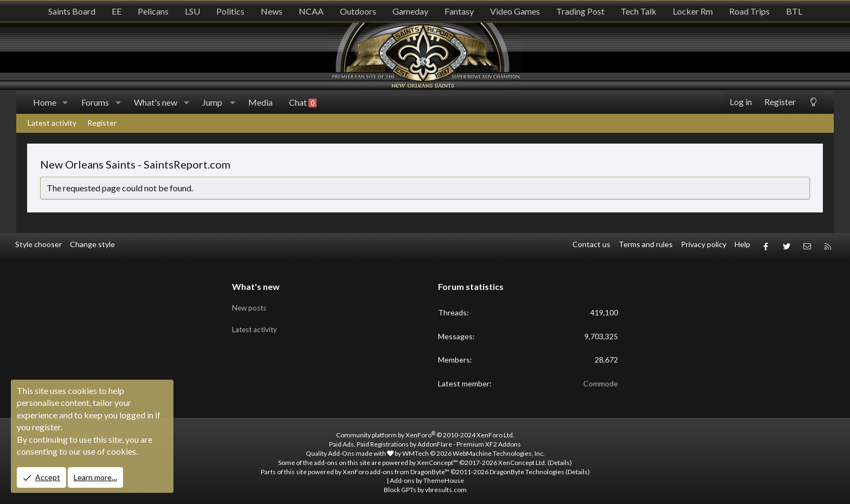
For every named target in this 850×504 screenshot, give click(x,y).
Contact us (591, 244)
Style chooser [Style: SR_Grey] (38, 244)
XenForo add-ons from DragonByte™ (396, 468)
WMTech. (474, 450)
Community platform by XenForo (425, 432)
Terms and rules (646, 244)
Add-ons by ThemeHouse (427, 477)
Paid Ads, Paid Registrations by (425, 440)
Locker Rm (693, 11)
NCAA (311, 11)
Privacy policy (704, 244)
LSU (192, 11)
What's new (156, 102)
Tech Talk (639, 11)
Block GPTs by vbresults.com (425, 486)
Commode (601, 380)
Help (742, 244)
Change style (92, 244)
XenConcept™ (437, 459)
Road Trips (749, 11)
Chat (303, 102)
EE (117, 11)
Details (560, 459)
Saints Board (72, 11)
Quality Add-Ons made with (350, 450)
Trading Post (580, 11)
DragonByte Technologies (527, 468)
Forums (95, 102)
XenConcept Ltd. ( (524, 459)
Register (102, 123)
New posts (250, 302)
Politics (230, 11)
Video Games (515, 11)
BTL (794, 11)
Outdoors (358, 11)
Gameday (410, 11)
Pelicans (153, 11)
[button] (65, 102)
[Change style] (813, 102)
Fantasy (459, 11)
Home (45, 102)
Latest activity (52, 123)
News (272, 11)
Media (260, 102)
